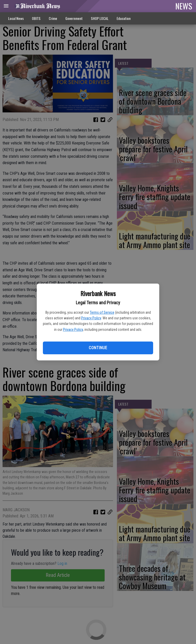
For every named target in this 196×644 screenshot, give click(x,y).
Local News (16, 18)
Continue (98, 348)
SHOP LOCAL (100, 18)
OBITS (36, 18)
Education (124, 18)
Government (74, 18)
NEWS (184, 6)
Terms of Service (102, 312)
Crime (53, 18)
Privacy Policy (91, 318)
